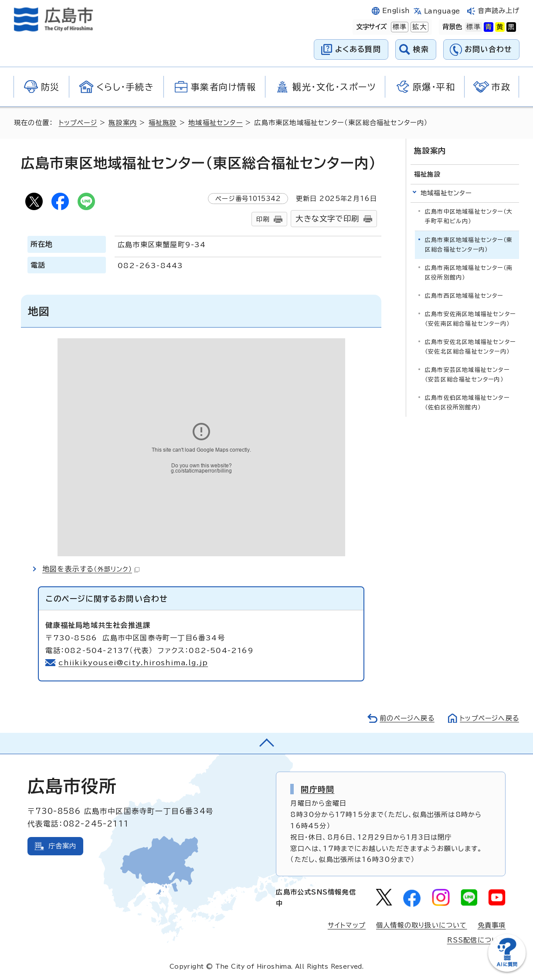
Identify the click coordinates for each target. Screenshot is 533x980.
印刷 (263, 219)
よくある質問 (358, 49)
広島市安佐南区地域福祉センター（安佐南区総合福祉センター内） (470, 318)
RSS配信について (477, 940)
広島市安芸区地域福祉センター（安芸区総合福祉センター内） (467, 374)
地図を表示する (91, 569)
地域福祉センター (217, 123)
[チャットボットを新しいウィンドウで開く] (507, 970)
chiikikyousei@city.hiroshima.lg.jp (134, 663)
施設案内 (124, 123)
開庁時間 (317, 789)
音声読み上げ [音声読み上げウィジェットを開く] (499, 11)
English (396, 11)
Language (442, 11)
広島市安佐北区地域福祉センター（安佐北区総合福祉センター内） (470, 346)
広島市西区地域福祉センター (464, 295)
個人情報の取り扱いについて (422, 925)
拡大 (418, 27)
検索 (421, 49)
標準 (399, 27)
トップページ (79, 123)
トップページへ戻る (489, 718)
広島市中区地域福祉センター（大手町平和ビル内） (469, 216)
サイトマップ (346, 925)
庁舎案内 (63, 846)
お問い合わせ (488, 49)
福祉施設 (164, 123)
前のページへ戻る (405, 718)
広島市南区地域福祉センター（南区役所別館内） (469, 272)
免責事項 (492, 925)
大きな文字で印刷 (327, 219)
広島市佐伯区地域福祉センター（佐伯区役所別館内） (467, 402)
